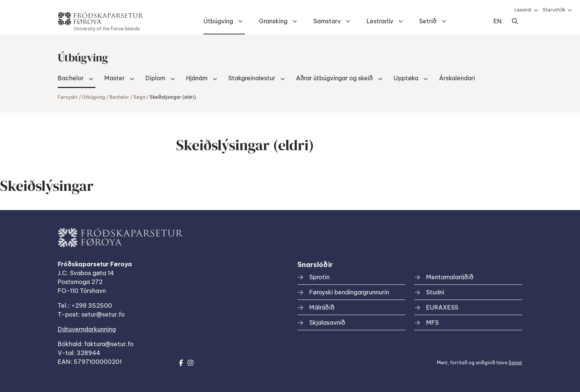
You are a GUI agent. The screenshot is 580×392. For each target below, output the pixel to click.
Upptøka (406, 78)
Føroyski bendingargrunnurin (349, 292)
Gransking (273, 21)
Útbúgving (218, 21)
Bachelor (71, 78)
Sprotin (319, 277)
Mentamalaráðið (450, 277)
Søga (139, 97)
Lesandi (523, 10)
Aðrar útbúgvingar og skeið (334, 78)
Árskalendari (457, 78)
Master (114, 78)
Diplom (155, 78)
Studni (435, 292)
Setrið (428, 21)
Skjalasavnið (327, 322)
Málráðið (322, 307)
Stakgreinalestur (252, 78)
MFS (432, 322)
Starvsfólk (554, 10)
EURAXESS (442, 307)
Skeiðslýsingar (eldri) (173, 97)
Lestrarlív (380, 21)
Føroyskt (68, 97)
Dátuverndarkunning (87, 329)
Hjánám (197, 78)
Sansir (515, 363)
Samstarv (327, 21)
